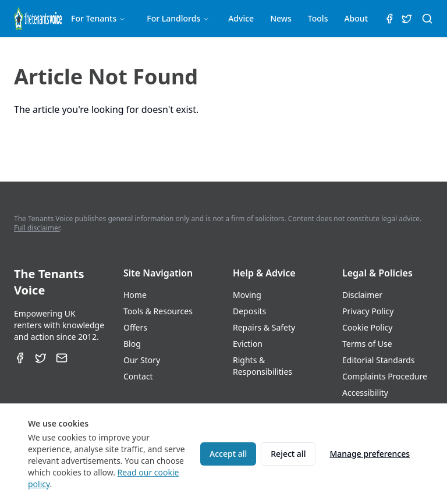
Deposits (249, 311)
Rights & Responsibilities (262, 366)
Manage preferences (370, 454)
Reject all (288, 454)
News (281, 18)
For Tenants (98, 18)
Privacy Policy (368, 311)
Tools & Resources (158, 311)
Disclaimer (362, 295)
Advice (241, 18)
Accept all (228, 454)
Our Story (142, 360)
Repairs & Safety (264, 327)
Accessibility (365, 393)
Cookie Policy (367, 327)
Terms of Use (367, 344)
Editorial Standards (379, 360)
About (356, 18)
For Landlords (178, 18)
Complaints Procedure (385, 376)
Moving (247, 295)
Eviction (248, 344)
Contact (138, 376)
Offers (135, 327)
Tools (318, 18)
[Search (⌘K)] (427, 19)
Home (135, 295)
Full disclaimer (37, 228)
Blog (132, 344)
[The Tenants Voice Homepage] (38, 19)
